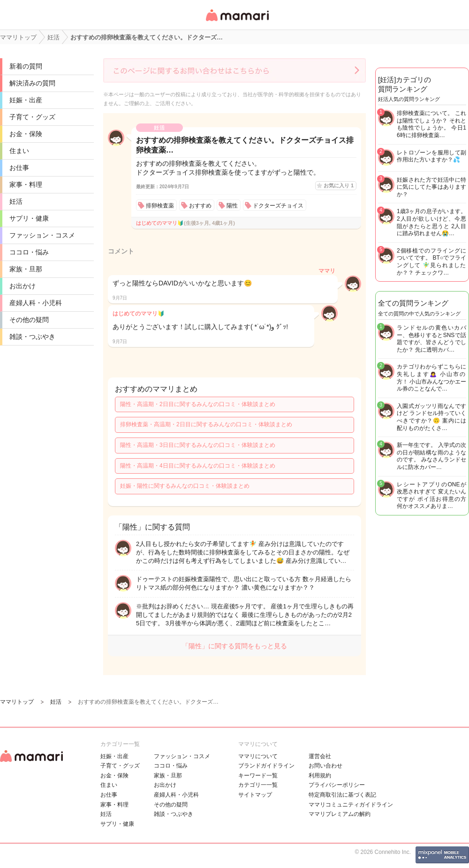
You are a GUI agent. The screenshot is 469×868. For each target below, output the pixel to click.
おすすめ (200, 206)
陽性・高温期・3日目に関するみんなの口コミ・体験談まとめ (198, 445)
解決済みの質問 (32, 83)
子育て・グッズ (32, 117)
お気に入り (339, 185)
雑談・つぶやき (32, 337)
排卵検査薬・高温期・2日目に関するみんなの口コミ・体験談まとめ (206, 424)
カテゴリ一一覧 (258, 785)
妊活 (16, 201)
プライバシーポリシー (337, 785)
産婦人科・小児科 (36, 303)
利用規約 (320, 776)
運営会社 (320, 756)
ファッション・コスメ (42, 235)
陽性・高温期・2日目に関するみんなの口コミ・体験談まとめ (198, 404)
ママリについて (258, 756)
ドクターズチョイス (278, 206)
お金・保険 (26, 134)
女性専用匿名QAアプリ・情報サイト (237, 22)
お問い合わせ (325, 766)
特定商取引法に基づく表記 (342, 795)
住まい (19, 151)
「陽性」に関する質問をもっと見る (234, 646)
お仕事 (19, 168)
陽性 (232, 206)
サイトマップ (255, 795)
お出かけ (23, 286)
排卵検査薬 (160, 206)
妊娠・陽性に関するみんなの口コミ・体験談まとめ (185, 486)
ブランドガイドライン (266, 766)
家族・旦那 (26, 269)
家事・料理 (26, 184)
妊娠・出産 (26, 100)
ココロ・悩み (29, 252)
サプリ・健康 (29, 218)
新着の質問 (26, 66)
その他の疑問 (29, 320)
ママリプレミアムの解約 (340, 814)
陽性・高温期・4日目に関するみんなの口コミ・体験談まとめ (198, 466)
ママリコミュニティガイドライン (351, 805)
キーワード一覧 (258, 776)
